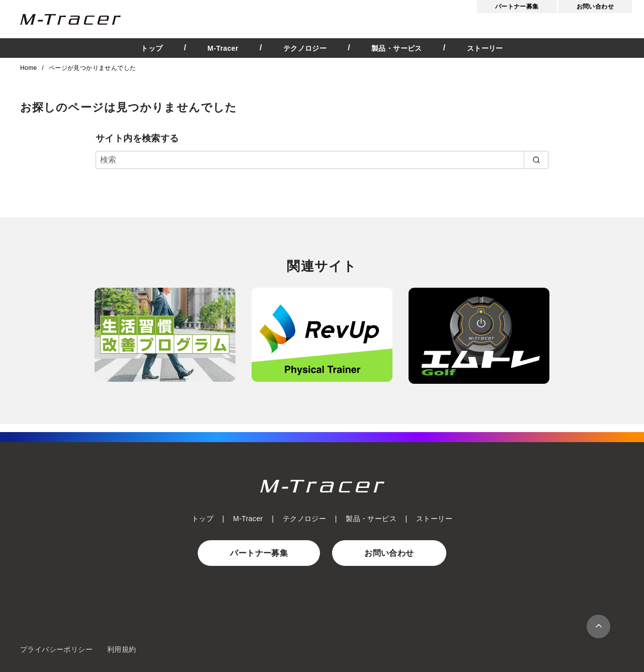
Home (29, 68)
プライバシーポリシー (56, 649)
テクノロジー (305, 48)
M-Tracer (223, 48)
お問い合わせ (595, 7)
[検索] (322, 160)
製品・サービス (397, 48)
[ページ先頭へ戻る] (598, 626)
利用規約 (122, 649)
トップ (152, 48)
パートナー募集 (517, 7)
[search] (536, 160)
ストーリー (485, 48)
